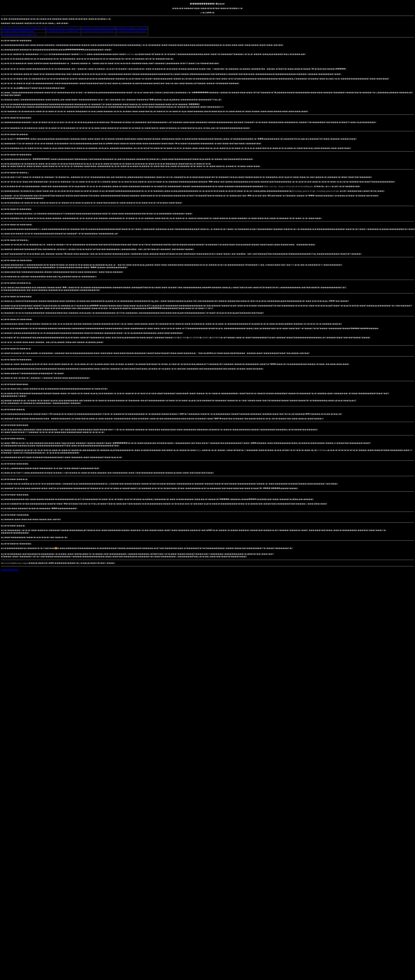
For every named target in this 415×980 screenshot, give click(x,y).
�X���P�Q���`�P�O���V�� (19, 35)
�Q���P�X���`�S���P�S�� (63, 28)
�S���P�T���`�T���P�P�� (98, 28)
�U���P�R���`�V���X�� (62, 31)
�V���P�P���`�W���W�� (98, 31)
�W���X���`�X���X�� (131, 31)
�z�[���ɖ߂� (10, 570)
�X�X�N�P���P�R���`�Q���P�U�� (23, 28)
